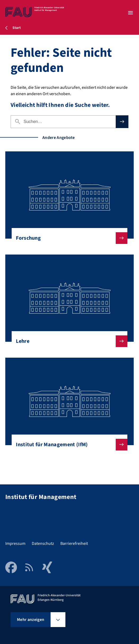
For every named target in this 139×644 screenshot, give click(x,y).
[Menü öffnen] (131, 13)
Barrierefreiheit (74, 544)
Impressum (15, 544)
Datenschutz (43, 544)
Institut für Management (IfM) (67, 445)
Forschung (67, 238)
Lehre (67, 341)
